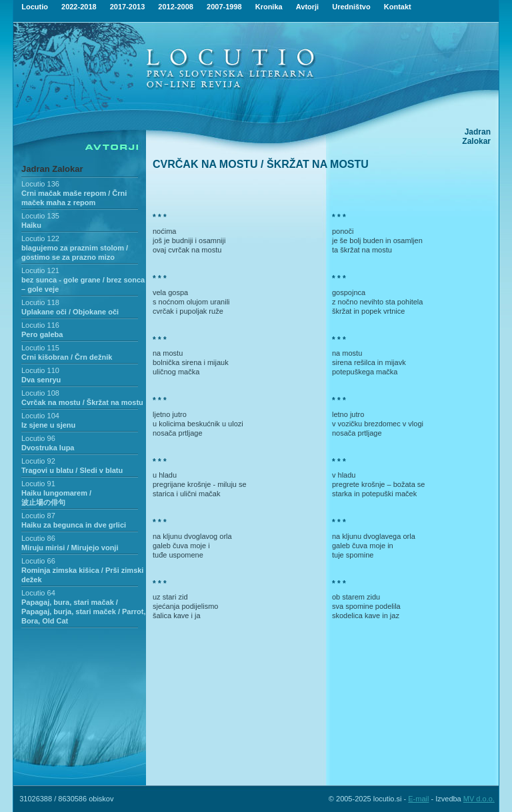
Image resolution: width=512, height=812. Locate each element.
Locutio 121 (40, 270)
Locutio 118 (40, 302)
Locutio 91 (38, 484)
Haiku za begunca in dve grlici (74, 525)
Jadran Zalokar (52, 169)
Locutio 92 (38, 461)
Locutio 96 (38, 438)
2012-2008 (176, 7)
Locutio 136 (40, 184)
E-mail (418, 799)
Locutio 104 (40, 416)
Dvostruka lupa (48, 448)
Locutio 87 (38, 516)
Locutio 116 (40, 325)
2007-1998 (224, 7)
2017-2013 (128, 7)
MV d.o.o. (479, 799)
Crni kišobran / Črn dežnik (67, 357)
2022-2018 (79, 7)
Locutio (35, 7)
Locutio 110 (40, 370)
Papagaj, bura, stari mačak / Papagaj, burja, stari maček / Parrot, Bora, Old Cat (83, 611)
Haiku (31, 225)
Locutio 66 (38, 561)
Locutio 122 (40, 238)
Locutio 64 (38, 593)
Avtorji (307, 7)
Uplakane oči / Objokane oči (70, 312)
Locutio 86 (38, 538)
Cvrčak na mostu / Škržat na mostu (82, 402)
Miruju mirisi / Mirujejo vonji (70, 548)
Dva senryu (41, 380)
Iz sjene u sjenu (48, 425)
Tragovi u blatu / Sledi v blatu (72, 470)
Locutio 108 (40, 393)
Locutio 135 (40, 216)
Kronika (269, 7)
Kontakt (398, 7)
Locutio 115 (40, 348)
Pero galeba (42, 334)
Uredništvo (351, 7)
